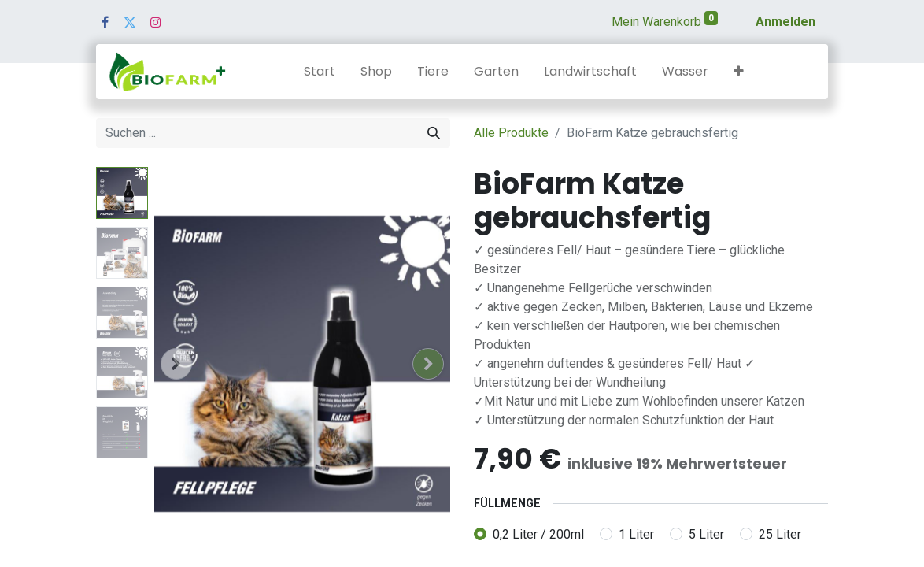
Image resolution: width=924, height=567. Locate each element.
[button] (739, 72)
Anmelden (785, 22)
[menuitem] (320, 72)
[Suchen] (434, 133)
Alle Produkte (511, 133)
